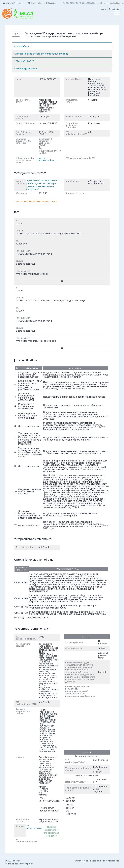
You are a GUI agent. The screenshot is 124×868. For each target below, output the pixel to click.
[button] (62, 281)
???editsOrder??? (24, 61)
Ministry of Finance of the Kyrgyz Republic (98, 861)
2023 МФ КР (14, 861)
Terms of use (12, 864)
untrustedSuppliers (13, 3)
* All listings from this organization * (36, 201)
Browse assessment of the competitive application (52, 831)
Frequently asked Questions (42, 3)
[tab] (62, 46)
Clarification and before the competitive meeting (41, 54)
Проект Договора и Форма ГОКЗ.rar (32, 618)
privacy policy (26, 864)
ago (16, 33)
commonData (22, 46)
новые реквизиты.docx (46, 159)
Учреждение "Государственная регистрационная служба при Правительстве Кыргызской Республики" (42, 185)
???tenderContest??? (34, 827)
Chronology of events (26, 69)
